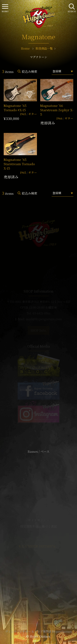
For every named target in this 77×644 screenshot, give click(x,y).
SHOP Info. (38, 330)
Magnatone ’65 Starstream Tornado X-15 (19, 164)
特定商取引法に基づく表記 (39, 526)
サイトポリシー (39, 520)
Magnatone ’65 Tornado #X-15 (15, 108)
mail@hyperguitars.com (44, 319)
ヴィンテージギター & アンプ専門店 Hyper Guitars (39, 631)
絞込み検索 (29, 71)
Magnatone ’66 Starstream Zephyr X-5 (57, 110)
